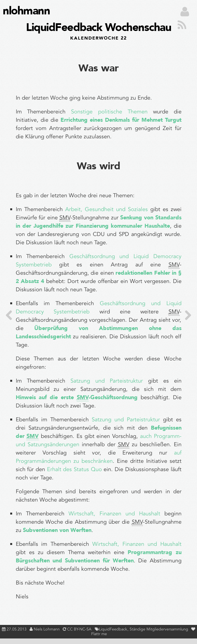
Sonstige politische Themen (109, 112)
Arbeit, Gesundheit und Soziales (107, 209)
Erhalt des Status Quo (74, 469)
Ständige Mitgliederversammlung (159, 629)
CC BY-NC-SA (79, 629)
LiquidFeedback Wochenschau (99, 30)
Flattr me (99, 634)
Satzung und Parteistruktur (107, 381)
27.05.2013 (17, 629)
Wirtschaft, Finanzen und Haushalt (114, 514)
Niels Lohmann (47, 629)
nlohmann (26, 11)
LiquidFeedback (114, 629)
